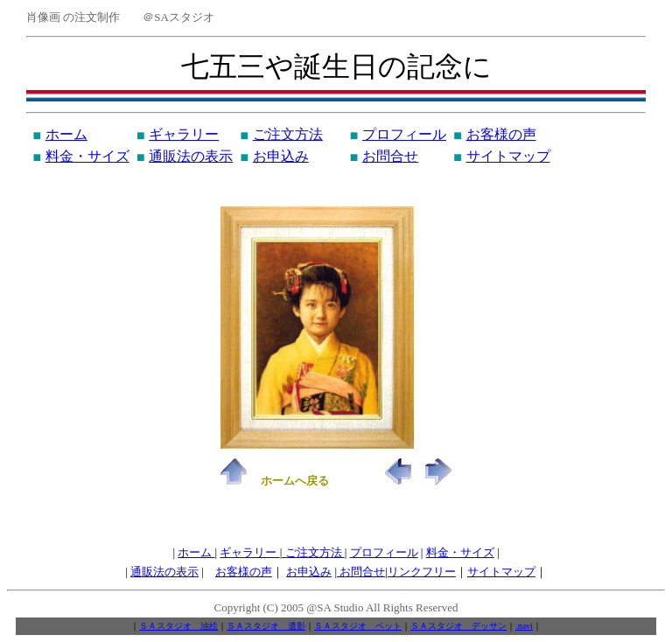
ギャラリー (184, 134)
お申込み (281, 156)
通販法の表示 (191, 156)
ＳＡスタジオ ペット (358, 626)
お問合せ (390, 156)
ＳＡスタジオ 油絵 (178, 626)
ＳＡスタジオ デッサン (458, 626)
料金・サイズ (87, 156)
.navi (524, 626)
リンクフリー (422, 572)
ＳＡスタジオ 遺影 (266, 626)
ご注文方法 (288, 134)
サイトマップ (508, 156)
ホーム (66, 134)
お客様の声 (501, 134)
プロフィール (404, 134)
